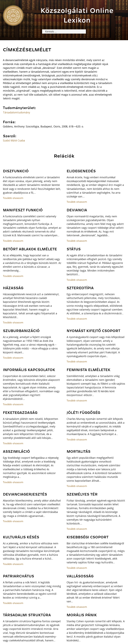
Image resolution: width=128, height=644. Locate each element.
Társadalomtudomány (17, 112)
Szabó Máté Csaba (14, 140)
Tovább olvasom (13, 198)
